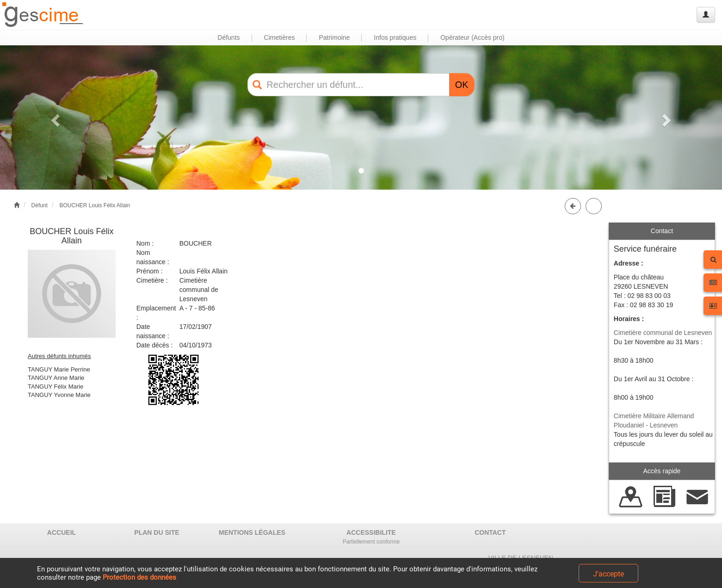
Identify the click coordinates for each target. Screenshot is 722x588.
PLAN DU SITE (157, 532)
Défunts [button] (228, 37)
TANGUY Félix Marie (56, 387)
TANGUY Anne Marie (56, 378)
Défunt (40, 205)
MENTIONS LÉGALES (252, 532)
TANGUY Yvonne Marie (59, 395)
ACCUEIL (62, 532)
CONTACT (490, 532)
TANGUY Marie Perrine (59, 369)
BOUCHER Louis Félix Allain (95, 205)
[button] (54, 118)
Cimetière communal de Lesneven (663, 333)
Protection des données (139, 577)
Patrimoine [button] (334, 37)
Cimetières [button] (280, 37)
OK (462, 85)
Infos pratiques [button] (395, 37)
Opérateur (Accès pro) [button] (472, 37)
